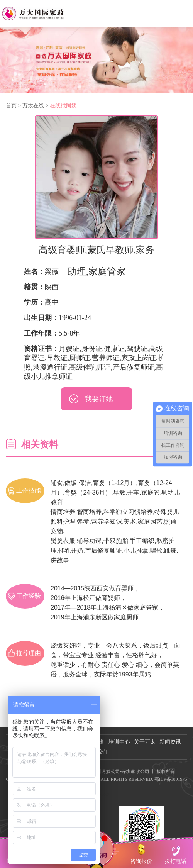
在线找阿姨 (63, 106)
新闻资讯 (170, 742)
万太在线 (33, 106)
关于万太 (145, 742)
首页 (11, 106)
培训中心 (119, 742)
